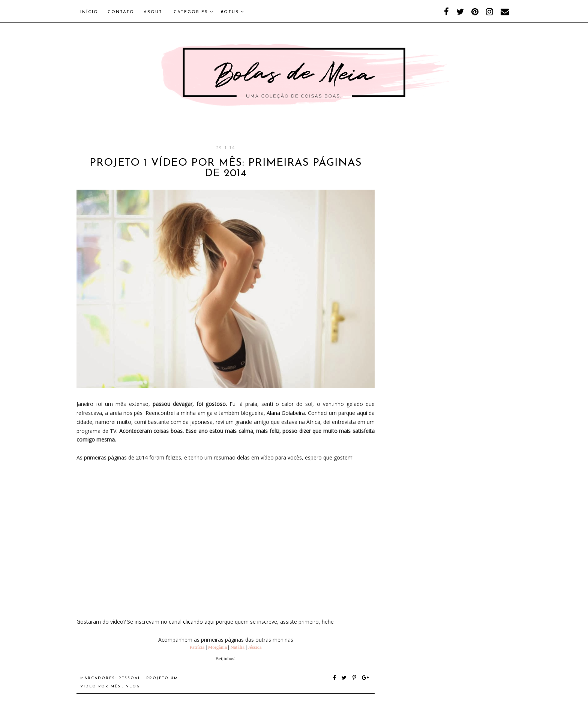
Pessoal (131, 678)
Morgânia (217, 647)
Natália (237, 647)
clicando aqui (199, 622)
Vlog (133, 686)
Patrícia (197, 647)
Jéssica (255, 647)
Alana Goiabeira (286, 413)
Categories (193, 12)
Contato (121, 12)
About (153, 12)
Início (89, 12)
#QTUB (232, 12)
